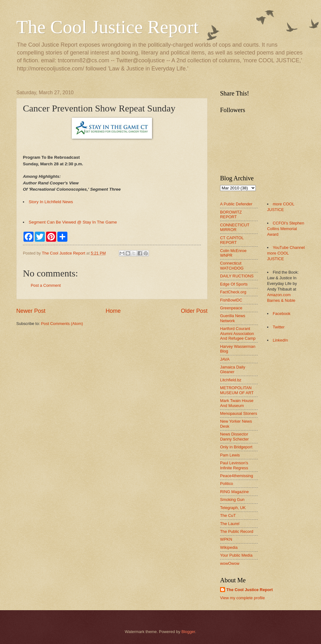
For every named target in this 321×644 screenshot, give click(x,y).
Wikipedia (229, 547)
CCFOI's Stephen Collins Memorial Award (286, 229)
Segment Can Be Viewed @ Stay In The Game (73, 222)
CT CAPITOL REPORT (232, 240)
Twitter (279, 327)
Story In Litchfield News (51, 202)
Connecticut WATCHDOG (232, 265)
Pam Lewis (230, 455)
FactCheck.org (233, 292)
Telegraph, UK (233, 508)
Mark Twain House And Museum (237, 403)
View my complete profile (242, 598)
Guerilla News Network (233, 318)
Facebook (282, 314)
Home (113, 311)
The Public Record (237, 531)
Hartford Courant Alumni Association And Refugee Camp (238, 333)
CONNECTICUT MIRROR (235, 227)
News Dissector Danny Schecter (234, 436)
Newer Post (31, 311)
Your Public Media (236, 555)
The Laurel (230, 524)
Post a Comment (46, 285)
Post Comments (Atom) (62, 324)
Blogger (188, 632)
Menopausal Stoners (239, 413)
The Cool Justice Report (108, 27)
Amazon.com (279, 295)
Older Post (194, 311)
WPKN (226, 539)
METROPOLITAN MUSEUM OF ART (237, 390)
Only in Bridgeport (236, 447)
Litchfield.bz (231, 380)
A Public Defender (236, 204)
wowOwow (230, 563)
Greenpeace (231, 308)
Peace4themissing (237, 476)
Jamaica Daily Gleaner (233, 369)
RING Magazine (234, 492)
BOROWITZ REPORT (231, 214)
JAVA (225, 359)
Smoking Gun (232, 500)
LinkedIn (280, 340)
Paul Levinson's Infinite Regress (234, 465)
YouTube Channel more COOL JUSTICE (286, 253)
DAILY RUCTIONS (237, 276)
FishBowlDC (231, 300)
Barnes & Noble (281, 300)
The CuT (228, 515)
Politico (227, 484)
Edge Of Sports (234, 284)
